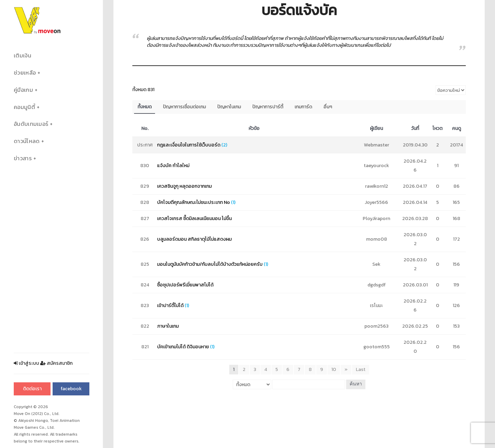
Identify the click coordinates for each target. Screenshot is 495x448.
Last (361, 369)
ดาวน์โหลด (27, 141)
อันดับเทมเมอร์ (31, 124)
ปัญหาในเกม (229, 107)
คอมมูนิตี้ (24, 107)
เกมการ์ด (303, 107)
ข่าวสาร (23, 158)
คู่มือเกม (23, 90)
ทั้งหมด (145, 107)
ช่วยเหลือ (25, 73)
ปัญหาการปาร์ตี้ (268, 107)
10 (334, 369)
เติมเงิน (23, 56)
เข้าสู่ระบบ (26, 363)
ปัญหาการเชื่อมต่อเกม (184, 107)
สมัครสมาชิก (56, 363)
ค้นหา (356, 384)
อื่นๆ (328, 107)
